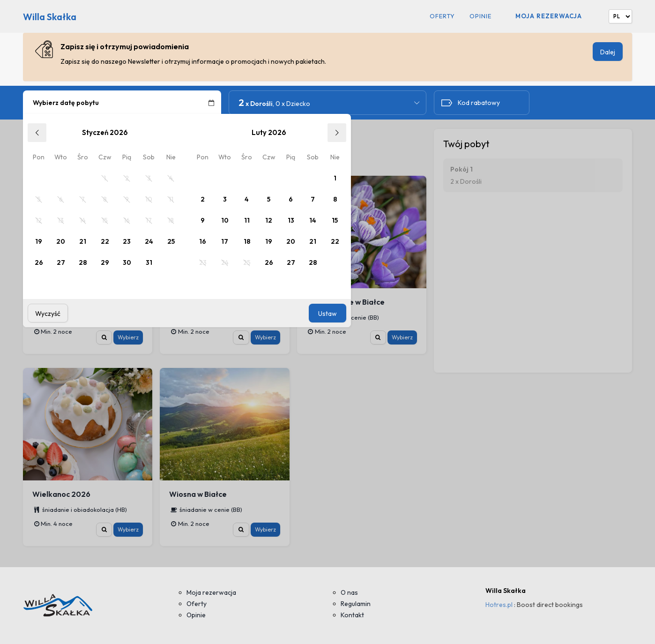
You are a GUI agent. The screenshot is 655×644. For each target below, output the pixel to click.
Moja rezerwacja (549, 16)
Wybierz (128, 337)
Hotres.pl (499, 605)
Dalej (608, 52)
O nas (349, 592)
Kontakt (352, 615)
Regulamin (356, 604)
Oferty (442, 16)
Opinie (480, 16)
